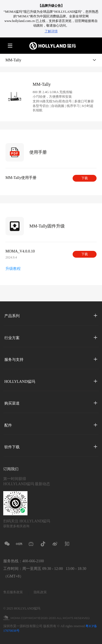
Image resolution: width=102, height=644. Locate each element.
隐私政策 (40, 592)
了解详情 (51, 31)
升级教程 (13, 269)
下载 (85, 178)
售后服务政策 (13, 592)
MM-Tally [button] (51, 60)
